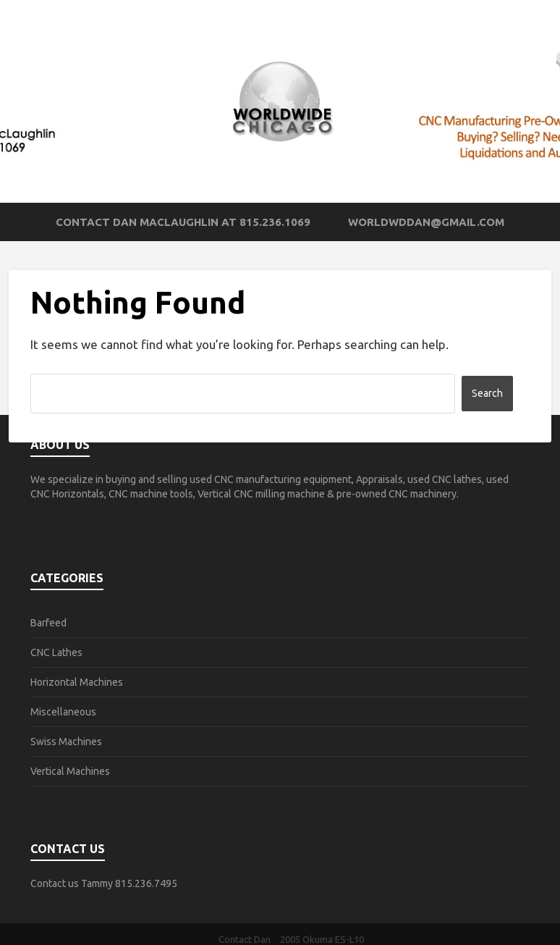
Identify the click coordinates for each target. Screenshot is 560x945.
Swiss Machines (66, 742)
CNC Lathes (56, 652)
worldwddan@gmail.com (426, 222)
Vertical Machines (70, 771)
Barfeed (48, 623)
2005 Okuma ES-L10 (322, 939)
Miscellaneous (63, 712)
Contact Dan (245, 939)
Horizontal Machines (77, 682)
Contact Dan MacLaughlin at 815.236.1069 (183, 222)
